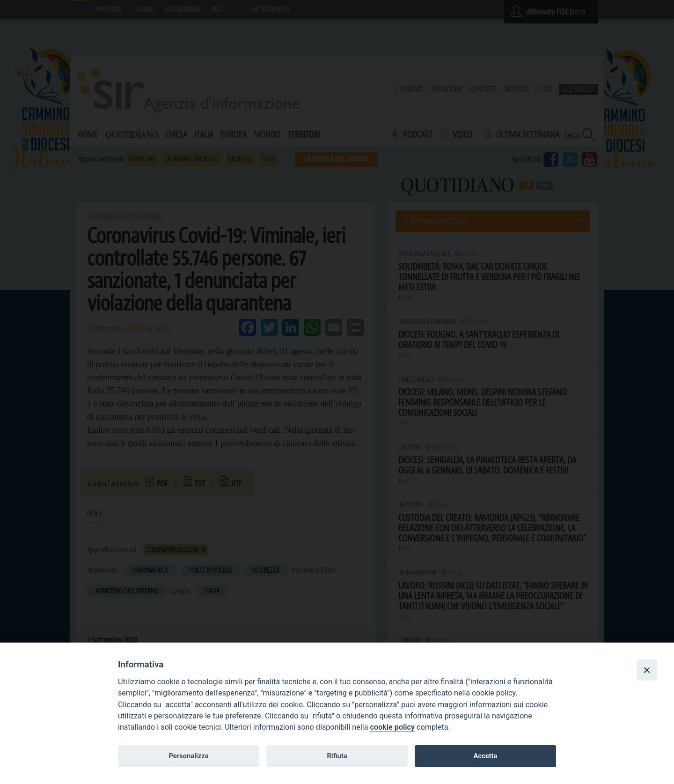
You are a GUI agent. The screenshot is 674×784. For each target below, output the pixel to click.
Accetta (485, 756)
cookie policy (392, 727)
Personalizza (188, 756)
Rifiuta (337, 756)
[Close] (647, 670)
